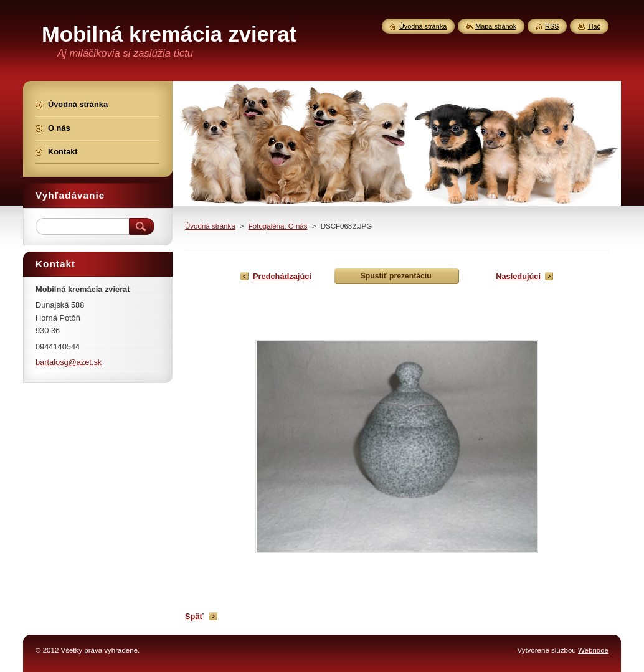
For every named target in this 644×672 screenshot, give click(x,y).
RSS (552, 26)
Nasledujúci (518, 276)
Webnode (593, 650)
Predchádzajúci (282, 276)
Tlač (594, 26)
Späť (194, 616)
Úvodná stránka (210, 226)
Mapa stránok (496, 26)
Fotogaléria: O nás (278, 226)
